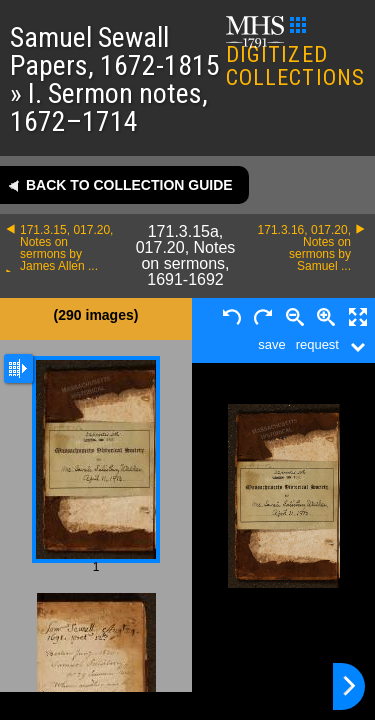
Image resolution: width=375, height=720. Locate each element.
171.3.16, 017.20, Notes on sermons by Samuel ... (304, 248)
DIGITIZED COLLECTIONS (295, 53)
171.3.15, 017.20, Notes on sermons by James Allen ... (66, 248)
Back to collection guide (129, 185)
